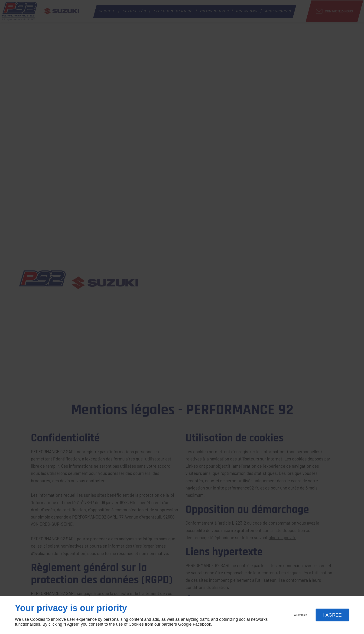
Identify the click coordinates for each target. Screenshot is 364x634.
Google (185, 624)
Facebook (202, 624)
